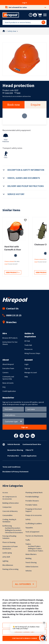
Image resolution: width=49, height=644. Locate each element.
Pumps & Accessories (34, 515)
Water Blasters (31, 554)
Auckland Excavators (13, 528)
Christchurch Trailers (36, 551)
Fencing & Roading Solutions (9, 537)
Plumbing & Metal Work (34, 492)
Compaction (7, 507)
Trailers (28, 544)
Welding (28, 558)
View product (13, 273)
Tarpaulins (29, 528)
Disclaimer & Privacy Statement (15, 472)
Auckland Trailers (34, 546)
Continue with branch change (25, 638)
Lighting (5, 561)
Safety (28, 519)
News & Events (8, 383)
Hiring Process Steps (32, 353)
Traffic (28, 540)
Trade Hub (28, 345)
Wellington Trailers (35, 549)
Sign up (27, 368)
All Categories (24, 584)
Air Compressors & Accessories (10, 498)
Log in (24, 3)
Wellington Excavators (13, 530)
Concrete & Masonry (10, 511)
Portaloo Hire (13, 456)
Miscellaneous (8, 565)
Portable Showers (32, 501)
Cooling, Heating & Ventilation (9, 521)
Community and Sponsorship (8, 378)
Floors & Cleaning (9, 542)
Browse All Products (10, 338)
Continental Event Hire (32, 444)
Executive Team (8, 368)
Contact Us (11, 308)
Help (26, 377)
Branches (10, 322)
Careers (5, 372)
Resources (29, 349)
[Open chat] (43, 638)
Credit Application (9, 391)
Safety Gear (12, 31)
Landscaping (7, 553)
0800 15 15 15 (12, 315)
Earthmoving (7, 526)
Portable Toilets (31, 505)
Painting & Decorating (10, 569)
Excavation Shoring (15, 450)
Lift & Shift (6, 557)
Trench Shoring (31, 562)
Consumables (8, 515)
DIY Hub (27, 341)
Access (5, 492)
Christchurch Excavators (14, 532)
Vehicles (29, 571)
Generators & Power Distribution (10, 548)
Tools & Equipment (32, 532)
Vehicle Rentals (14, 444)
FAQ (4, 387)
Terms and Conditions (12, 467)
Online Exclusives (32, 567)
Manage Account (31, 372)
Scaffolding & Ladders (34, 523)
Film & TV (29, 450)
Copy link (8, 93)
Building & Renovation (11, 503)
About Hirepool (8, 364)
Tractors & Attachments (34, 536)
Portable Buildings (32, 497)
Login (26, 364)
